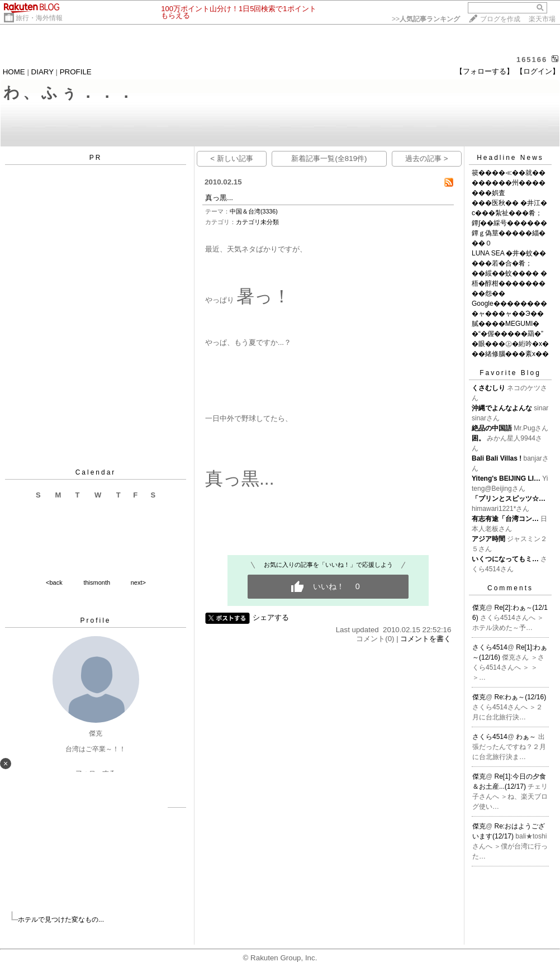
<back (54, 582)
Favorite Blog (510, 373)
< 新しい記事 (232, 158)
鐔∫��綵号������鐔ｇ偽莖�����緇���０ (509, 233)
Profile (95, 620)
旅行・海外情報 (39, 18)
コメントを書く (426, 639)
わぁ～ (527, 737)
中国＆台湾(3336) (254, 211)
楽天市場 (542, 19)
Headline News (510, 158)
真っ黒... (219, 198)
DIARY (42, 72)
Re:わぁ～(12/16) (521, 697)
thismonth (97, 582)
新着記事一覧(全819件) (329, 158)
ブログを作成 (500, 19)
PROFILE (76, 72)
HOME (14, 72)
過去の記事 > (427, 158)
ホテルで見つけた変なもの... (61, 920)
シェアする (271, 617)
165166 (532, 60)
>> (426, 19)
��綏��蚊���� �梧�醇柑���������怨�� (509, 283)
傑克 (479, 608)
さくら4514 (490, 647)
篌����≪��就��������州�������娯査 (509, 183)
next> (138, 582)
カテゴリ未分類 (257, 222)
